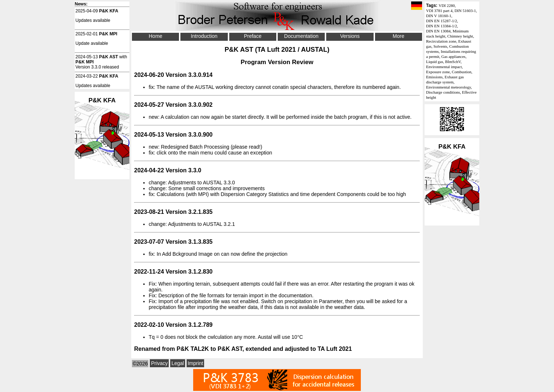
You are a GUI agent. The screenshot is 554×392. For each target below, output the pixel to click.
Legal (177, 363)
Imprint (196, 363)
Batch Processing (209, 147)
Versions (350, 36)
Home (155, 36)
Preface (253, 36)
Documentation (301, 36)
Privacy (159, 363)
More (398, 36)
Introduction (204, 36)
